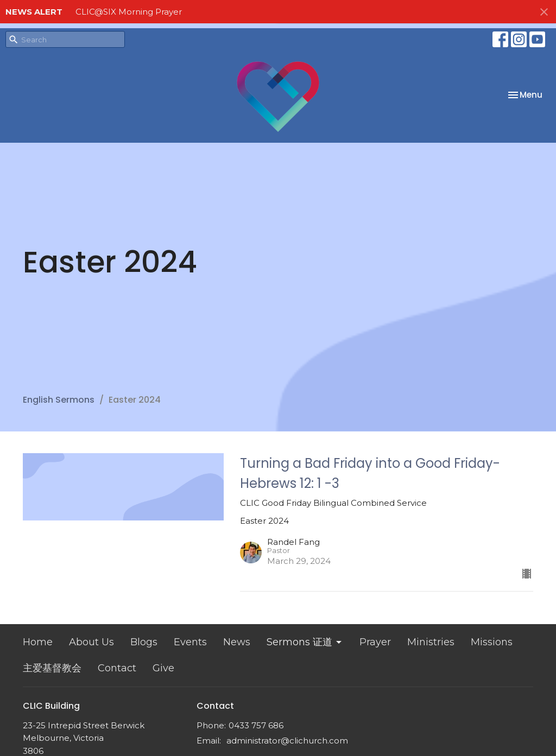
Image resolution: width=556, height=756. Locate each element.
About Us (91, 642)
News (237, 642)
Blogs (144, 642)
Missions (492, 642)
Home (38, 642)
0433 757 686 (256, 725)
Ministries (431, 642)
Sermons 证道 (305, 642)
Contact (117, 668)
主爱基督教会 (52, 668)
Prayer (375, 642)
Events (190, 642)
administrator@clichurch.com (287, 741)
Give (163, 668)
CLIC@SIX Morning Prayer (129, 12)
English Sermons (59, 400)
